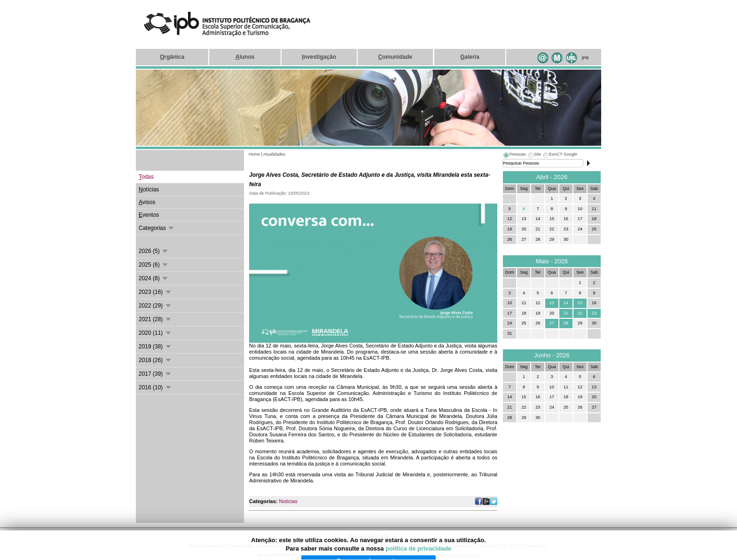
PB (585, 58)
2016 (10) (155, 387)
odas (146, 177)
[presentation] (514, 156)
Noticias (288, 501)
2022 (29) (155, 306)
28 (566, 323)
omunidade (395, 57)
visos (147, 202)
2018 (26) (155, 360)
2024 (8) (154, 278)
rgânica (172, 57)
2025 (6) (154, 265)
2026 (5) (154, 251)
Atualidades (274, 154)
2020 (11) (155, 333)
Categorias (157, 228)
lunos (245, 57)
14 (566, 303)
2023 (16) (155, 292)
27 (552, 323)
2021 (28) (155, 319)
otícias (149, 189)
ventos (149, 215)
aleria (470, 57)
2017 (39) (155, 374)
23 (594, 313)
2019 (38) (155, 347)
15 (580, 303)
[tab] (514, 156)
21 (566, 313)
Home (254, 154)
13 (552, 303)
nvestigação (319, 57)
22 (580, 313)
